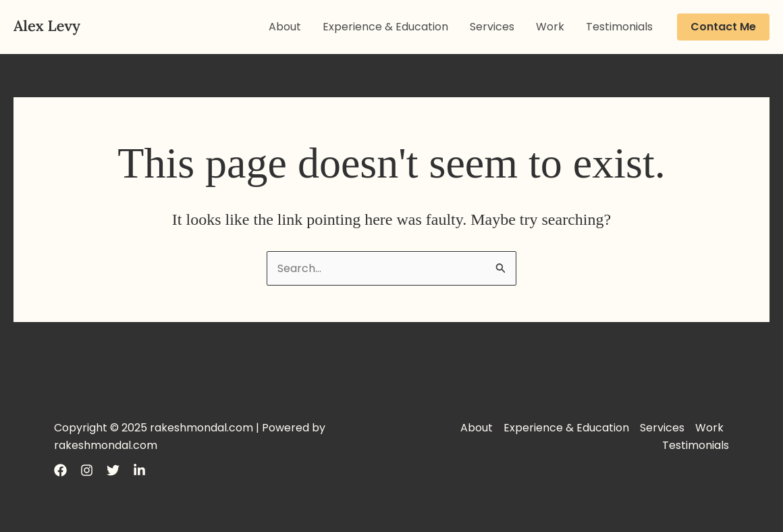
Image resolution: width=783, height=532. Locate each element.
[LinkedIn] (139, 470)
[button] (723, 27)
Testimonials (619, 27)
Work (550, 27)
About (285, 27)
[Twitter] (113, 470)
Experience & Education (385, 27)
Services (492, 27)
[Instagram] (87, 470)
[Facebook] (60, 470)
